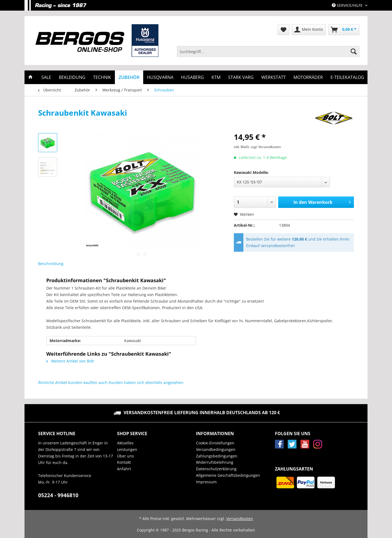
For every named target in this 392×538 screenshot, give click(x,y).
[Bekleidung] (72, 77)
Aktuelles (125, 443)
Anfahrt (124, 469)
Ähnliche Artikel (53, 382)
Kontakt (124, 462)
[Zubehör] (129, 77)
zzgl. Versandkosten (266, 147)
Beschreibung (51, 264)
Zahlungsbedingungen (217, 456)
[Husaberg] (192, 77)
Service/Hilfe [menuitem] (348, 5)
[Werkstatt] (274, 77)
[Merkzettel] (284, 30)
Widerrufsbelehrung (215, 462)
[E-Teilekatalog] (347, 77)
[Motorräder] (308, 77)
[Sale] (46, 77)
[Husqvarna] (160, 77)
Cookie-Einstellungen (215, 443)
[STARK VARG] (241, 77)
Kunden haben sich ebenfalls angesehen (146, 382)
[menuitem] (268, 54)
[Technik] (102, 77)
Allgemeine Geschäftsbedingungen (228, 475)
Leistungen (127, 449)
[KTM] (216, 77)
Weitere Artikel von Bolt (70, 361)
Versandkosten (240, 519)
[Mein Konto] (309, 30)
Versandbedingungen (216, 449)
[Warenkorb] (344, 30)
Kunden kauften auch (88, 382)
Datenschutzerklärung (216, 469)
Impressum (206, 482)
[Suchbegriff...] (268, 51)
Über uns (125, 456)
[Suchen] (354, 51)
